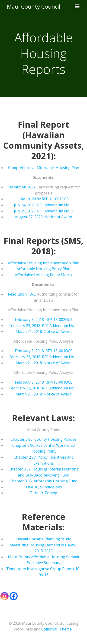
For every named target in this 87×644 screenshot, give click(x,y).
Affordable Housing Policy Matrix (43, 275)
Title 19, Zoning (44, 493)
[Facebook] (14, 596)
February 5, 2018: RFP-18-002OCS (44, 320)
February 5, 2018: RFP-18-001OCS (44, 351)
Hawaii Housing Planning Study (43, 539)
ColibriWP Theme (56, 629)
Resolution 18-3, (22, 294)
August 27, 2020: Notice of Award (43, 217)
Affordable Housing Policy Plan (43, 269)
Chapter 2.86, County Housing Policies (43, 439)
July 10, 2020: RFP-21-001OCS (44, 199)
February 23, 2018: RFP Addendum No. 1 (44, 326)
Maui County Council (34, 6)
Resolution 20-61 (22, 187)
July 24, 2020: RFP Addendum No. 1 (43, 205)
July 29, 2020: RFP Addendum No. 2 (43, 211)
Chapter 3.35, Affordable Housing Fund (43, 481)
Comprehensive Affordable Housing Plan (44, 168)
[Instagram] (5, 596)
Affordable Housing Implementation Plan (44, 263)
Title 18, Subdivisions (44, 487)
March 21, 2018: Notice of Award (43, 331)
